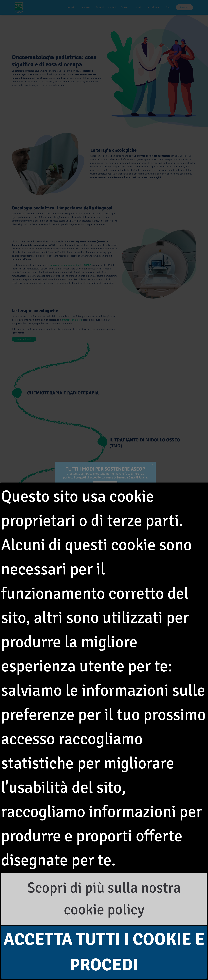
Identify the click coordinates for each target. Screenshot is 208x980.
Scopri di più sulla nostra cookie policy (104, 899)
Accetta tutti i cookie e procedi (104, 952)
